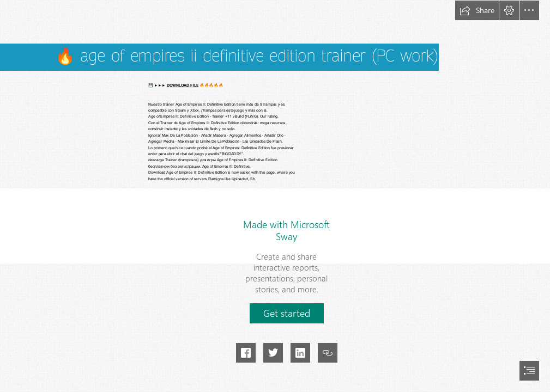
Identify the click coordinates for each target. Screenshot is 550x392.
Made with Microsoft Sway (286, 230)
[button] (477, 10)
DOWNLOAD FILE (183, 86)
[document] (275, 196)
